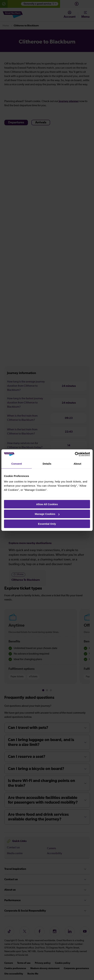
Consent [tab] (17, 464)
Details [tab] (47, 464)
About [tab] (77, 464)
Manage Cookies (47, 514)
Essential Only (47, 524)
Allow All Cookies (47, 504)
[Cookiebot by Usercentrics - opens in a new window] (75, 454)
